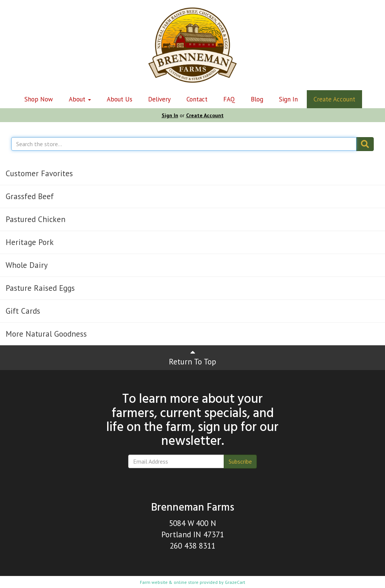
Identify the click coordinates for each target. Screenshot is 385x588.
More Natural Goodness (46, 334)
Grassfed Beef (30, 196)
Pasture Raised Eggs (40, 288)
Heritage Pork (30, 242)
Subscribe (240, 461)
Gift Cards (23, 311)
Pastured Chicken (36, 219)
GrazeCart (235, 582)
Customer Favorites (39, 173)
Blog (257, 99)
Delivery (159, 99)
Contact (197, 99)
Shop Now (39, 99)
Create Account (334, 99)
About (80, 99)
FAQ (229, 99)
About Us (120, 99)
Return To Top (192, 357)
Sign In (288, 99)
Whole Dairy (27, 265)
